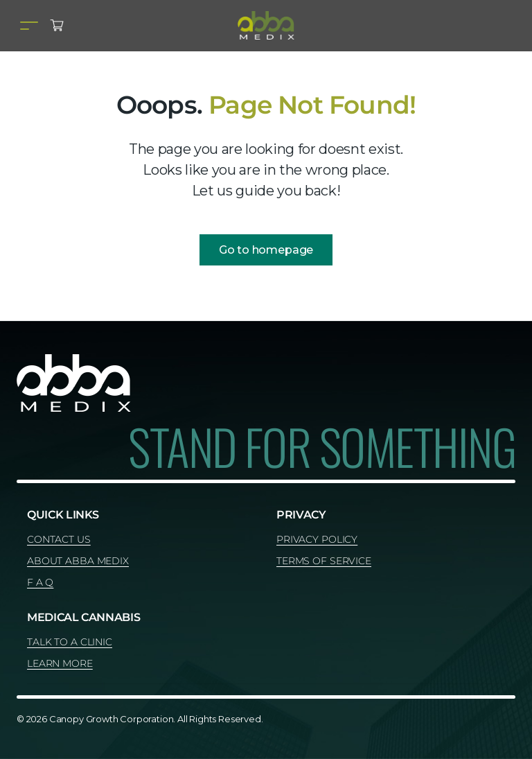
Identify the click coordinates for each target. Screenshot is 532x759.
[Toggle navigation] (29, 25)
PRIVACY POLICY (317, 539)
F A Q (40, 582)
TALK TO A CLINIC (70, 642)
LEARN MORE (60, 663)
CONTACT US (59, 539)
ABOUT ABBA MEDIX (78, 561)
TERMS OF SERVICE (324, 561)
